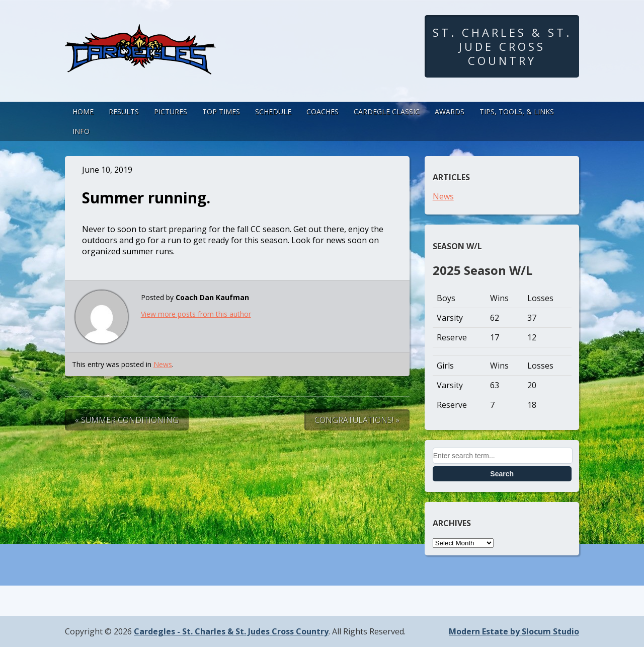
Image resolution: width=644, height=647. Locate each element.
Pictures (171, 112)
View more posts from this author (196, 314)
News (163, 364)
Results (124, 112)
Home (83, 112)
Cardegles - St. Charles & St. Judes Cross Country (231, 631)
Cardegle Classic (387, 112)
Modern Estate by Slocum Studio (514, 631)
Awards (450, 112)
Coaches (323, 112)
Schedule (273, 112)
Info (81, 131)
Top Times (221, 112)
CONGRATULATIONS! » (357, 420)
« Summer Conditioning (127, 420)
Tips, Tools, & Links (517, 112)
